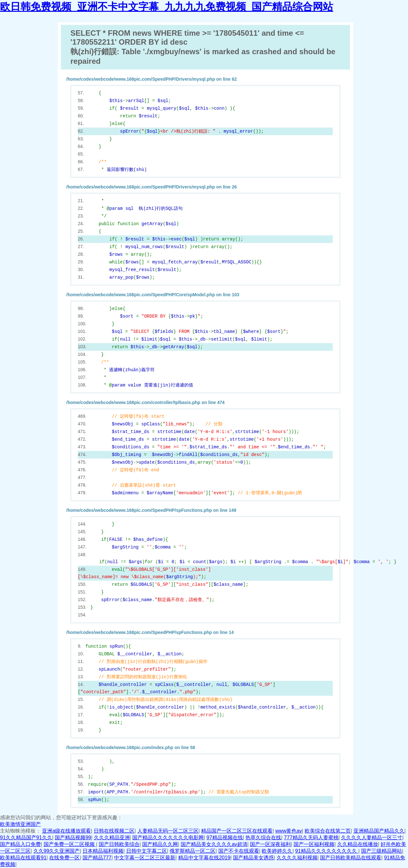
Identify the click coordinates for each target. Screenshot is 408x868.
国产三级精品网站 (382, 851)
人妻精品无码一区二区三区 (168, 831)
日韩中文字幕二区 (147, 851)
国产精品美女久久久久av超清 (214, 844)
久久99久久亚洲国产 (57, 851)
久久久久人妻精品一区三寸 (372, 838)
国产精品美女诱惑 (253, 858)
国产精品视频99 (73, 838)
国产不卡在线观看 (239, 851)
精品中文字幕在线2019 (204, 858)
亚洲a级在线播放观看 (66, 831)
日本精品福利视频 (103, 851)
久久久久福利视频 (297, 858)
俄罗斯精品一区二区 (193, 851)
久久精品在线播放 (358, 844)
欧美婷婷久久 (277, 851)
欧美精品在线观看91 (23, 858)
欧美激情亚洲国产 (20, 824)
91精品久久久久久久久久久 (327, 851)
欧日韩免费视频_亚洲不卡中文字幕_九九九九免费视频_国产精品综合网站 (167, 7)
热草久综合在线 (263, 838)
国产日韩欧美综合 (119, 844)
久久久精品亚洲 (112, 838)
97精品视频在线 (225, 838)
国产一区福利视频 (314, 844)
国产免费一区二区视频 (70, 844)
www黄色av (289, 831)
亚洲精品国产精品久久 (379, 831)
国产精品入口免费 (20, 844)
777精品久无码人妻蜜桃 (311, 838)
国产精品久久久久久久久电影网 (168, 838)
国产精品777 (97, 858)
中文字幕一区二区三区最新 (145, 858)
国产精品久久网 (160, 844)
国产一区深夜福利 (270, 844)
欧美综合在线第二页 (328, 831)
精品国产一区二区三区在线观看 (237, 831)
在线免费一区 (64, 858)
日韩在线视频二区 (114, 831)
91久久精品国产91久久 (26, 838)
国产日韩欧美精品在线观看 (351, 858)
